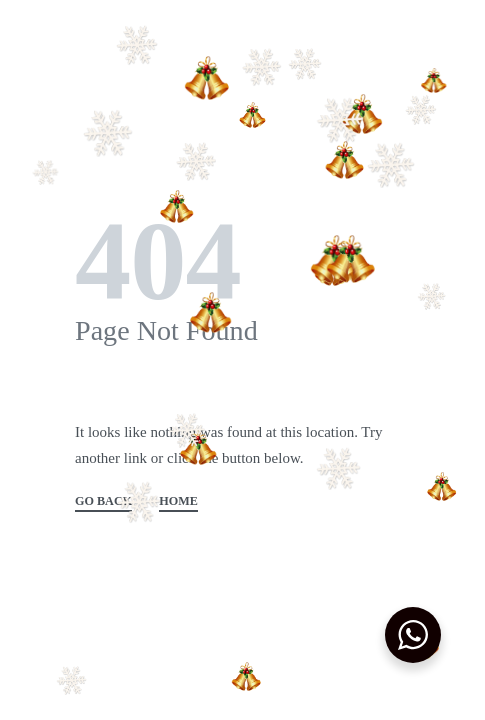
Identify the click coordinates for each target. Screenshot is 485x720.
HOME (178, 501)
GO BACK (103, 501)
